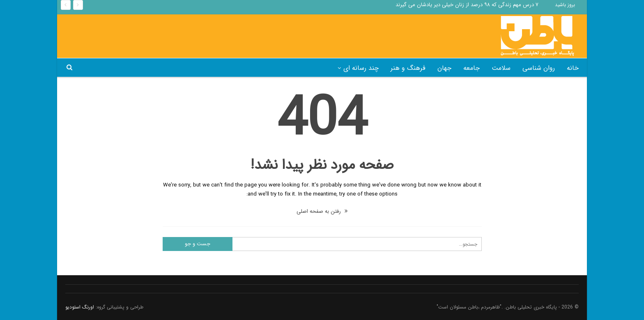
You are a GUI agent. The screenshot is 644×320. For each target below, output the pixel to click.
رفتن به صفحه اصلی (322, 211)
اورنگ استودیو (80, 307)
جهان (444, 68)
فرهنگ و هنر (408, 68)
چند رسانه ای (361, 68)
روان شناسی (539, 68)
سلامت (501, 68)
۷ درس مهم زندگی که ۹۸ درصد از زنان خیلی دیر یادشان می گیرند (467, 5)
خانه (573, 68)
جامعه (471, 68)
